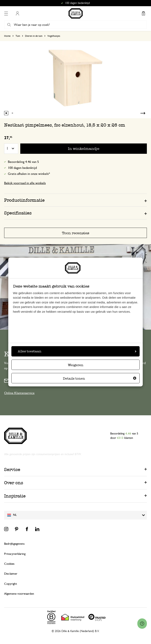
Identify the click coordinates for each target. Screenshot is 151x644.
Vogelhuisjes (54, 36)
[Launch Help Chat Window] (142, 624)
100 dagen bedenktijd (22, 168)
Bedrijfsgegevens (14, 544)
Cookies (9, 564)
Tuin (18, 36)
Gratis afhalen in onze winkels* (29, 174)
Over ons (14, 483)
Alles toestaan (77, 351)
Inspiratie (15, 496)
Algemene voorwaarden (19, 594)
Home (7, 36)
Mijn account (17, 13)
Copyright (11, 584)
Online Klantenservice (19, 393)
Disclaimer (11, 574)
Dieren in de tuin (34, 36)
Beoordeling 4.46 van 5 (23, 162)
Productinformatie (24, 200)
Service (12, 469)
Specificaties (18, 213)
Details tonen (100, 378)
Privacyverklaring (15, 554)
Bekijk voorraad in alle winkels (25, 183)
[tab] (75, 200)
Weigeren (76, 365)
